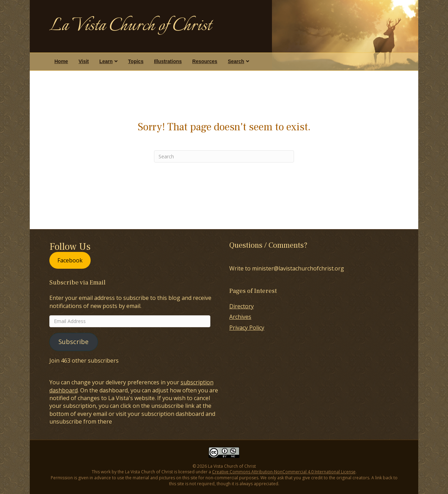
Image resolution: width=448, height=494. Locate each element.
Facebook (70, 260)
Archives (240, 317)
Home (61, 61)
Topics (136, 61)
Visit (83, 61)
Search (236, 61)
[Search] (224, 156)
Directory (241, 306)
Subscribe (73, 342)
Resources (205, 61)
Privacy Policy (247, 328)
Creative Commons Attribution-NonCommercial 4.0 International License (284, 472)
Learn (106, 61)
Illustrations (168, 61)
